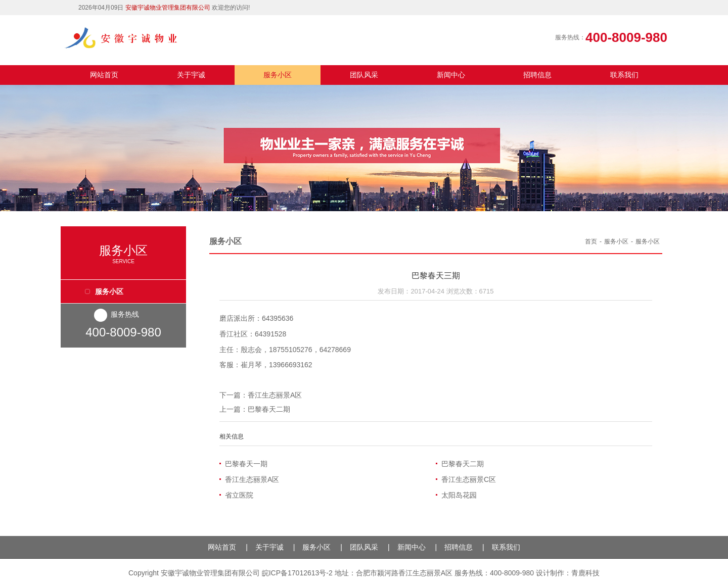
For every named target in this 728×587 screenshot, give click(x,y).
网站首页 (104, 75)
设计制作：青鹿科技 (568, 573)
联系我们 (624, 75)
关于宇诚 (191, 75)
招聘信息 (537, 75)
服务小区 (278, 75)
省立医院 (239, 495)
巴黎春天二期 (269, 409)
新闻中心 (451, 75)
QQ (658, 9)
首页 (591, 241)
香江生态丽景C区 (469, 479)
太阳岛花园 (459, 495)
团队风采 (364, 75)
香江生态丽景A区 (275, 395)
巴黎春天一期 (246, 464)
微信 (639, 9)
